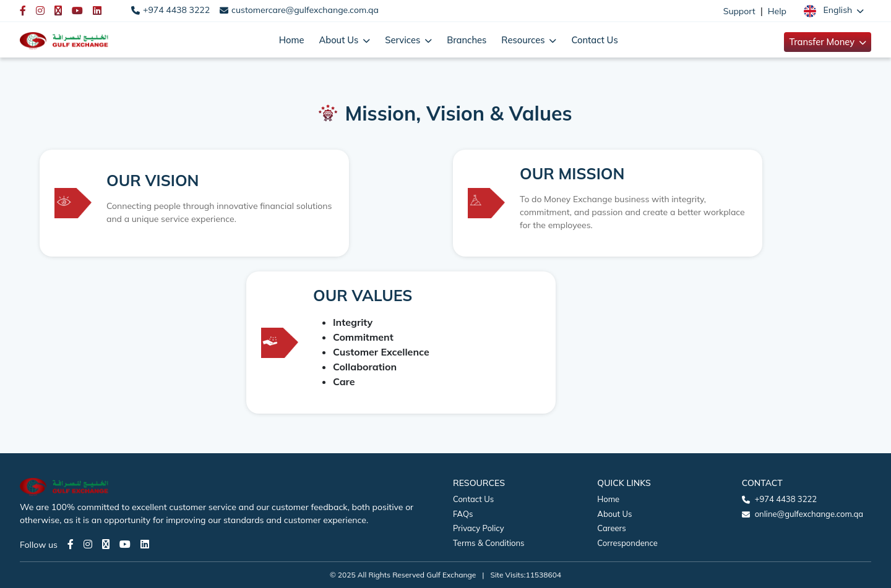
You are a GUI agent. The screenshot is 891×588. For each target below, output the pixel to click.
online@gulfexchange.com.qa (809, 514)
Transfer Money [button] (823, 42)
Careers (611, 528)
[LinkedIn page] (145, 544)
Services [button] (404, 40)
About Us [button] (340, 40)
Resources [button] (524, 40)
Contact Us (594, 40)
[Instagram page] (88, 544)
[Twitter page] (106, 544)
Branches (467, 40)
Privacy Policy (479, 528)
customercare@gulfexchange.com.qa (305, 10)
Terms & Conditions (489, 543)
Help (777, 11)
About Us (614, 514)
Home (292, 40)
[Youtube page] (125, 544)
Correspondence (627, 543)
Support (739, 11)
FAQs (463, 514)
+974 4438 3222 (176, 10)
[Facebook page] (71, 544)
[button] (834, 11)
